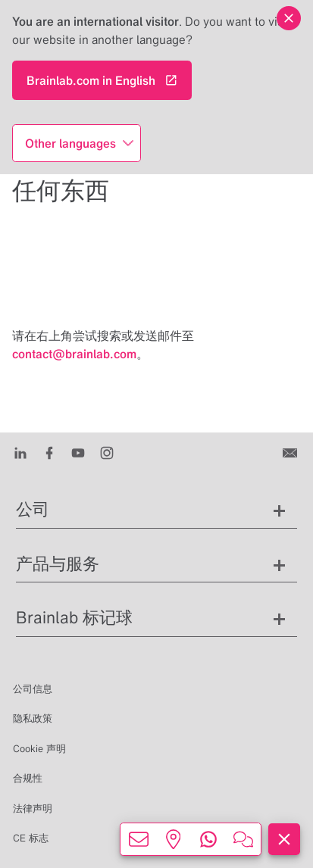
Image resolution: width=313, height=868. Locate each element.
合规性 (28, 778)
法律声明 (33, 809)
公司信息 (33, 689)
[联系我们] (291, 452)
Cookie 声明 (39, 749)
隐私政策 (33, 718)
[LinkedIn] (20, 452)
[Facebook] (49, 452)
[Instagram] (107, 452)
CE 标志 (31, 838)
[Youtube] (78, 452)
